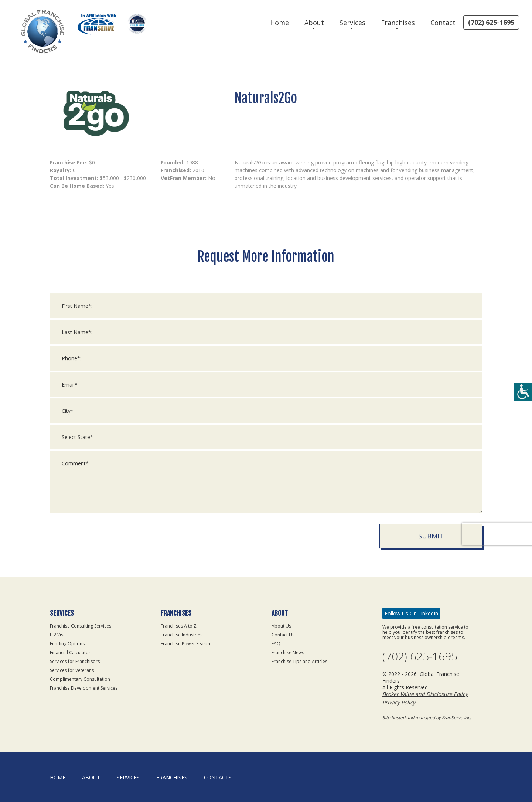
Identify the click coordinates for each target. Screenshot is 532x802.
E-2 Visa (58, 635)
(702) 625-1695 (491, 22)
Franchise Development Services (84, 688)
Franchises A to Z (179, 626)
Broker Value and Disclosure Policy (425, 694)
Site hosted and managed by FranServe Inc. (427, 718)
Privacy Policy (399, 703)
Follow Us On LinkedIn (411, 613)
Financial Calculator (70, 653)
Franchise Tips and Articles (299, 661)
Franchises (398, 23)
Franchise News (288, 653)
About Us (281, 626)
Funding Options (67, 644)
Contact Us (283, 635)
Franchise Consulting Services (81, 626)
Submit (431, 546)
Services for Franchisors (75, 661)
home (58, 778)
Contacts (218, 778)
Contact (443, 23)
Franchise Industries (182, 635)
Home (279, 23)
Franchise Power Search (185, 644)
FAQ (276, 644)
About (314, 23)
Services (352, 23)
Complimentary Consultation (80, 679)
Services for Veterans (72, 670)
